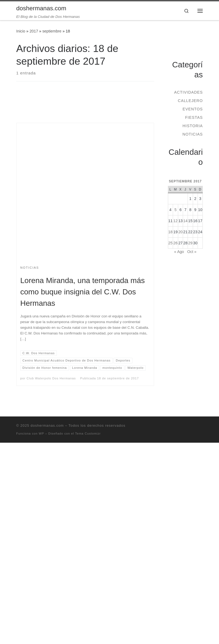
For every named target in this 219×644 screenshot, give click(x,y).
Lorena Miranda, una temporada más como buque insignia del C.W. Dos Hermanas (82, 292)
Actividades (188, 92)
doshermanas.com (47, 425)
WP (41, 433)
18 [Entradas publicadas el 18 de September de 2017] (170, 232)
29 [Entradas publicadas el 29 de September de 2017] (190, 243)
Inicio (21, 31)
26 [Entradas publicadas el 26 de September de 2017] (175, 243)
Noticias (193, 134)
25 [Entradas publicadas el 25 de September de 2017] (170, 243)
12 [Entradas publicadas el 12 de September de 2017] (175, 221)
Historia (193, 126)
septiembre (52, 31)
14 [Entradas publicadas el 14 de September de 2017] (185, 221)
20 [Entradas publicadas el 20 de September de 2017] (181, 232)
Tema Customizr (88, 433)
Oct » (192, 252)
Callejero (190, 101)
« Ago (179, 252)
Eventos (193, 109)
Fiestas (194, 117)
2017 (34, 31)
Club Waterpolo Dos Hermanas (51, 378)
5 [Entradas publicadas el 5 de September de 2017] (175, 210)
